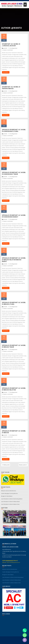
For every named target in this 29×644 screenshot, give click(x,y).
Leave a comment (8, 50)
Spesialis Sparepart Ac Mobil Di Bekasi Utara (14, 303)
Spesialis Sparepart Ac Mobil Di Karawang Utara (14, 130)
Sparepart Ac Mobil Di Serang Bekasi (11, 88)
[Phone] (25, 630)
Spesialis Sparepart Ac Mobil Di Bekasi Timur (14, 346)
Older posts (6, 465)
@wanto (5, 48)
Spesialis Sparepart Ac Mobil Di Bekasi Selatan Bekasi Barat (14, 260)
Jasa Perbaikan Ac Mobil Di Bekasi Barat (10, 502)
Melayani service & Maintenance (9, 491)
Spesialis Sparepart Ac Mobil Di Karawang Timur (14, 173)
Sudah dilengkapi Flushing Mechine (9, 493)
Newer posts (23, 465)
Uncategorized (13, 48)
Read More (6, 72)
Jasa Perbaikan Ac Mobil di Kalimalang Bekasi (12, 499)
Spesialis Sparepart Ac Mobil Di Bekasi (14, 432)
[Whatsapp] (25, 635)
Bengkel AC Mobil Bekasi (7, 496)
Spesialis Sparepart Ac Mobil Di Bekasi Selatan (14, 389)
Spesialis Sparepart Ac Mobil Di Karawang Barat (14, 216)
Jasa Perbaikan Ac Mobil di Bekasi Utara (10, 504)
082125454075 (10, 562)
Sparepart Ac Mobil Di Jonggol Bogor (11, 45)
